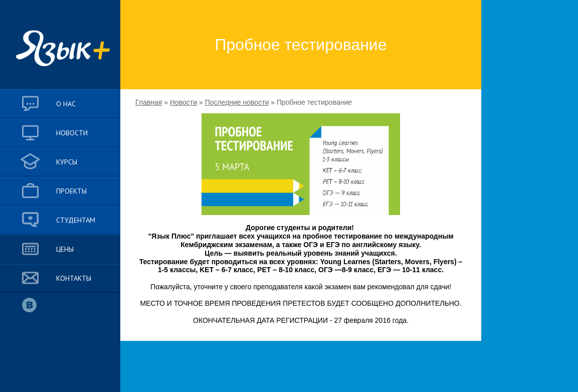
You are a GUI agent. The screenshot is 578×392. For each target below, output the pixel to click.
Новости (183, 102)
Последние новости (237, 102)
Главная (149, 102)
